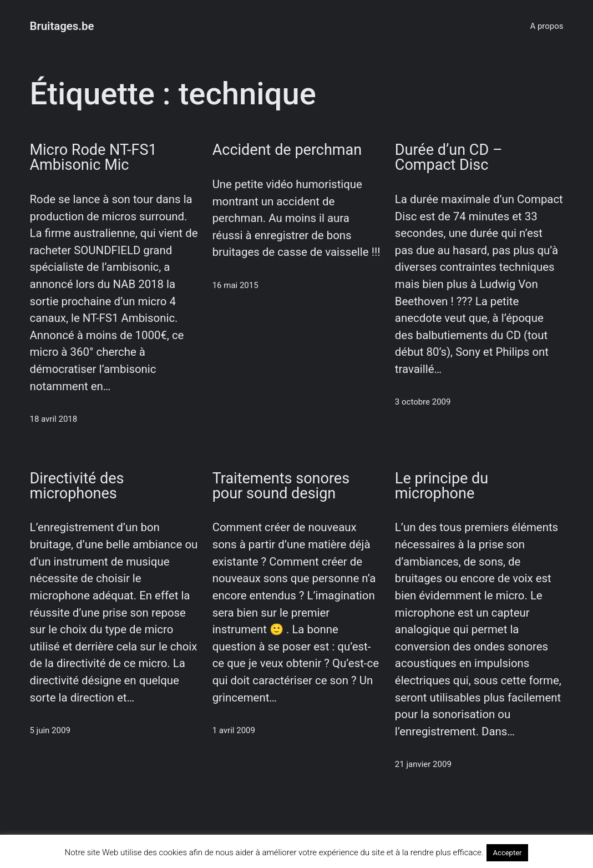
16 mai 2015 (235, 285)
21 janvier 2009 (423, 764)
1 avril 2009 (234, 730)
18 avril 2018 (53, 419)
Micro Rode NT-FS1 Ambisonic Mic (93, 158)
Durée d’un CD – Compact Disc (449, 158)
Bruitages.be (62, 26)
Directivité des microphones (77, 486)
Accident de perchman (287, 150)
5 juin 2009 (50, 730)
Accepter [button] (508, 853)
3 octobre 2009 (423, 402)
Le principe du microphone (442, 486)
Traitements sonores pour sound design (281, 486)
